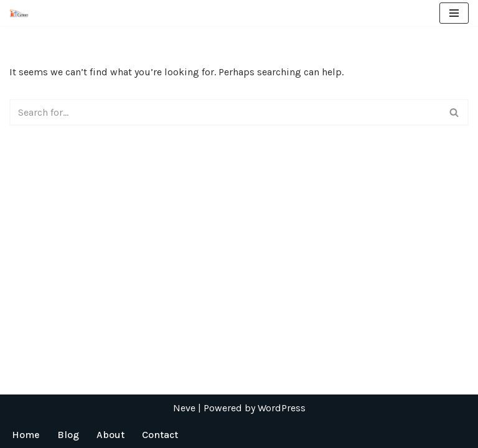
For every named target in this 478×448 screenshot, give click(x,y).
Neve (184, 408)
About (110, 435)
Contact (160, 435)
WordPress (282, 408)
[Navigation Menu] (454, 13)
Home (26, 435)
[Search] (225, 112)
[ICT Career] (19, 13)
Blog (68, 435)
